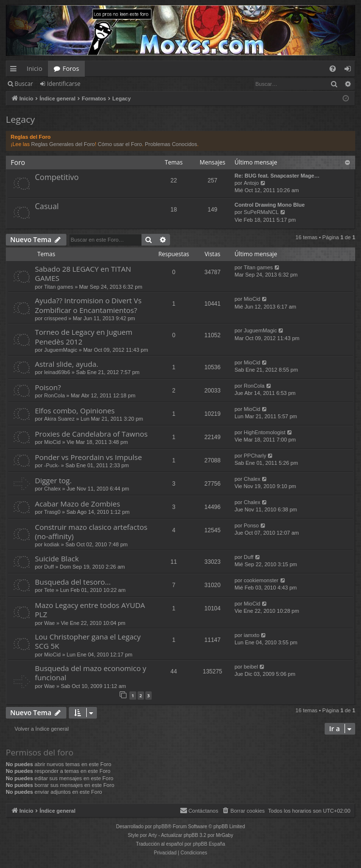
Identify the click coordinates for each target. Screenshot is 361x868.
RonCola (55, 395)
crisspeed (55, 318)
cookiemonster (261, 580)
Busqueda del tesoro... (73, 582)
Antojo (251, 183)
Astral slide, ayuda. (67, 364)
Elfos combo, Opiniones (75, 410)
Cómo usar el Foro (120, 144)
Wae (49, 623)
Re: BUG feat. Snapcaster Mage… (277, 176)
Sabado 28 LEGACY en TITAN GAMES (83, 273)
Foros (71, 68)
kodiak (52, 544)
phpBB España (209, 844)
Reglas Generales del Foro (63, 144)
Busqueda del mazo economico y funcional (91, 673)
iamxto (251, 635)
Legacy (20, 119)
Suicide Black (57, 558)
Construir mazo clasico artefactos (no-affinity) (91, 532)
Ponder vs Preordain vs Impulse (88, 457)
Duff (49, 567)
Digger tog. (53, 480)
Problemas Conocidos (171, 144)
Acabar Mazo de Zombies (78, 504)
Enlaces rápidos (15, 70)
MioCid (252, 299)
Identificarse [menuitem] (350, 70)
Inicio (34, 68)
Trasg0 (52, 512)
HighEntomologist (265, 432)
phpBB (160, 827)
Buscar (24, 84)
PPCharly (255, 456)
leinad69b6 (57, 372)
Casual (47, 206)
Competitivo (57, 177)
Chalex (52, 489)
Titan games (59, 287)
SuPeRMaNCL (261, 212)
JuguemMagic (61, 350)
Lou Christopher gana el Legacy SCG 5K (88, 641)
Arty (153, 835)
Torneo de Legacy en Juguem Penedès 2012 (84, 336)
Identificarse (64, 84)
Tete (49, 590)
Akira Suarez (59, 419)
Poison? (48, 387)
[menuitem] (333, 69)
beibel (251, 667)
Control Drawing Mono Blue (270, 205)
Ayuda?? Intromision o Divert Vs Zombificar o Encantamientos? (88, 305)
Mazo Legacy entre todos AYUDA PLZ (90, 610)
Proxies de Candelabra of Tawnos (91, 434)
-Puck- (52, 465)
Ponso (251, 525)
